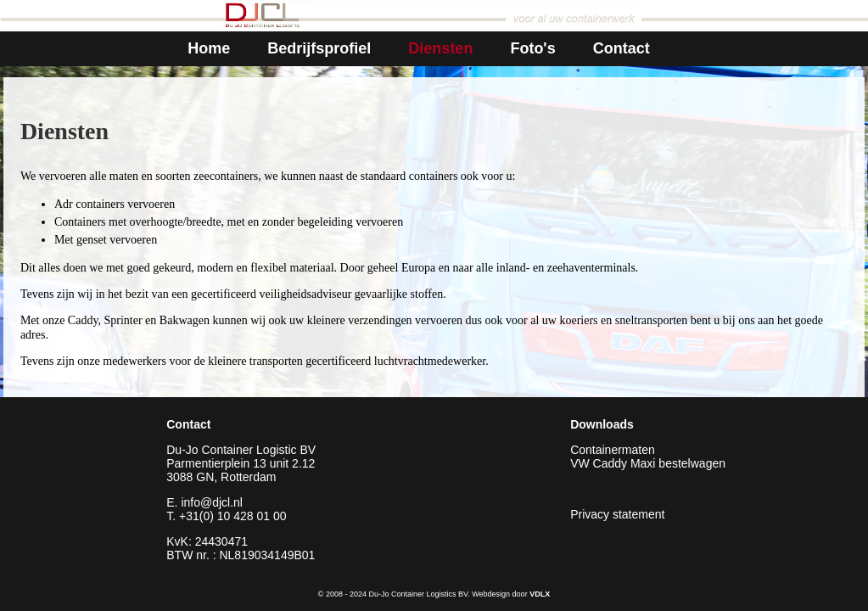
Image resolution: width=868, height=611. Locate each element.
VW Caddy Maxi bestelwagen (648, 463)
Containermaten (613, 450)
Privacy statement (617, 514)
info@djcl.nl (212, 502)
